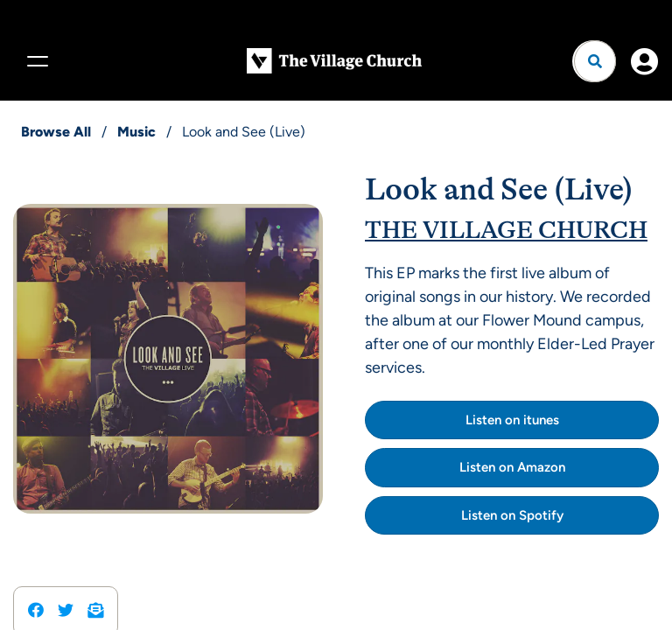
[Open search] (595, 61)
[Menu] (35, 61)
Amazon (541, 467)
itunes (541, 420)
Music (136, 132)
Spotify (541, 515)
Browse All (56, 132)
